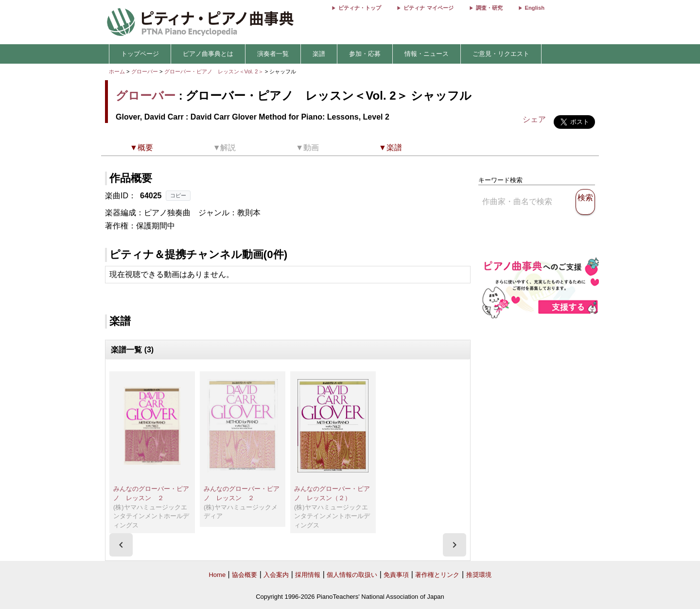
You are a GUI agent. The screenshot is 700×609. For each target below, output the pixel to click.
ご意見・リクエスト (501, 54)
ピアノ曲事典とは (208, 54)
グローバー (145, 71)
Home (217, 575)
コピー (178, 195)
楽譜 (319, 54)
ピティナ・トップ (360, 8)
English (535, 8)
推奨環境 (479, 575)
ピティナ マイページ (428, 8)
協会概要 (245, 575)
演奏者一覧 (273, 54)
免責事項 (396, 575)
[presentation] (121, 545)
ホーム (117, 71)
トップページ (140, 54)
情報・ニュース (427, 54)
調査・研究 (489, 8)
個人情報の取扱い (352, 575)
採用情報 (308, 575)
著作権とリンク (437, 575)
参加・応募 (365, 54)
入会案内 (276, 575)
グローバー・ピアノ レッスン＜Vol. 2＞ (215, 71)
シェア (534, 119)
